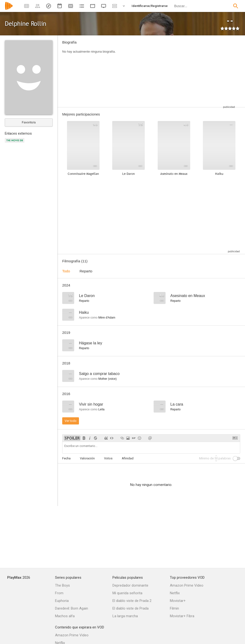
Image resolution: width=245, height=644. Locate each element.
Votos (108, 458)
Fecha (66, 458)
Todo (66, 271)
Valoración (87, 458)
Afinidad (128, 458)
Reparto (86, 271)
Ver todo (71, 421)
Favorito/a (29, 122)
